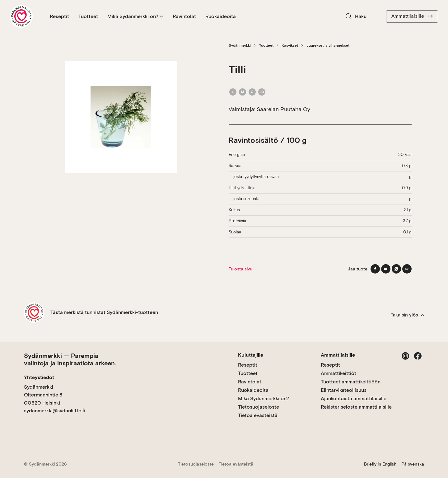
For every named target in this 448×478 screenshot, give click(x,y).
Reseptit (59, 16)
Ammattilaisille (412, 16)
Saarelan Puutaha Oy (283, 109)
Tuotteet (88, 16)
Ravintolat (184, 16)
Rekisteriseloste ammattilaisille (356, 407)
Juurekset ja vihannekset (328, 45)
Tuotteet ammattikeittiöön (351, 382)
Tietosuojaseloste (259, 407)
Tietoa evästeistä (258, 415)
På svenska (413, 464)
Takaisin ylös (407, 315)
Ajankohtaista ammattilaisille (354, 398)
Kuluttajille (251, 355)
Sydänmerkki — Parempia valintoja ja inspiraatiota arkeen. (70, 359)
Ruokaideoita (221, 16)
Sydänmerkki (240, 45)
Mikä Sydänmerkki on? (135, 16)
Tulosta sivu (240, 269)
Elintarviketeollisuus (344, 390)
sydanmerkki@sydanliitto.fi (55, 411)
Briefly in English (380, 464)
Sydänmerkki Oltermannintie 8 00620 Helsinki (43, 395)
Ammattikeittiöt (338, 373)
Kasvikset (290, 45)
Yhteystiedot (39, 377)
